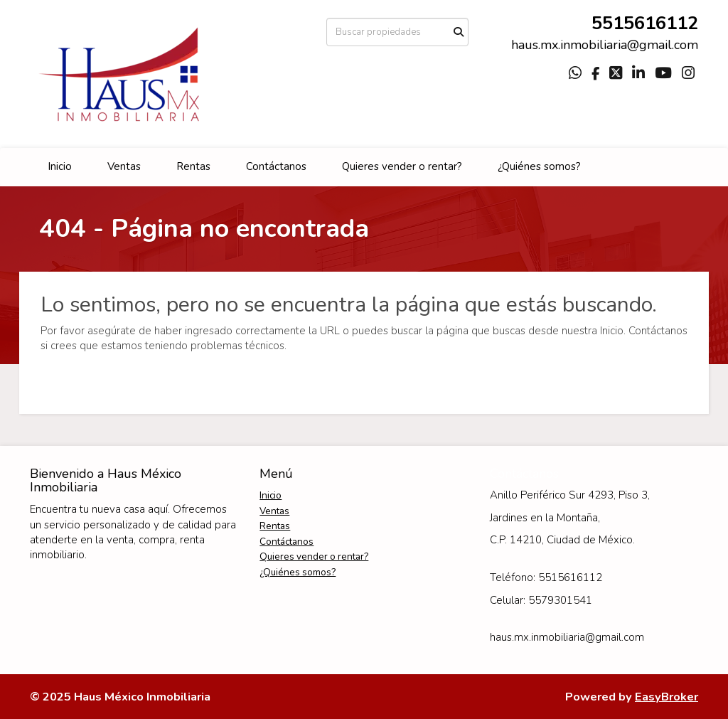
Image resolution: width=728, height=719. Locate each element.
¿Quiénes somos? (539, 166)
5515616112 (645, 23)
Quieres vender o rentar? (402, 166)
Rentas (193, 166)
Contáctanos (276, 166)
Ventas (124, 166)
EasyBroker (667, 697)
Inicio (60, 166)
